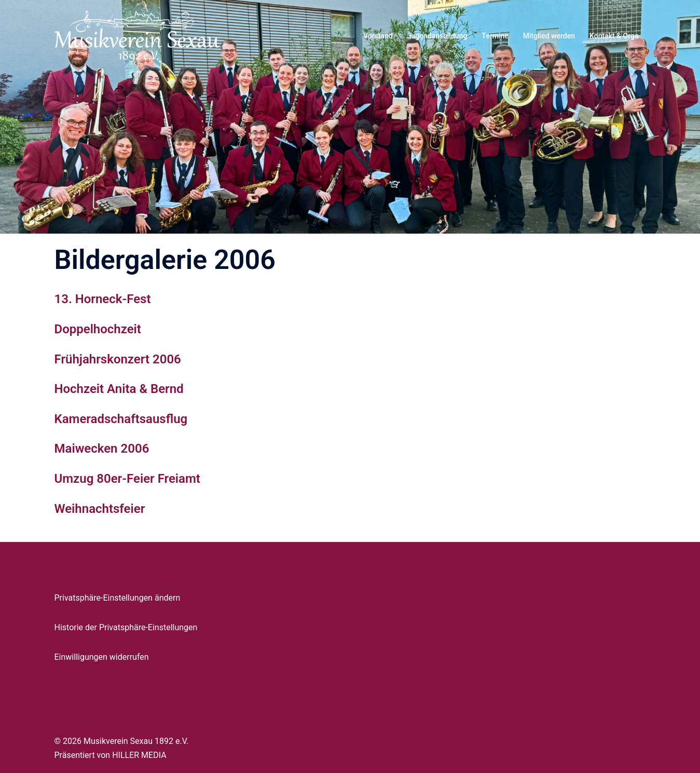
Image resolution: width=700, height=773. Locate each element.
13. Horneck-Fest (103, 299)
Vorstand (378, 36)
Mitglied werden (549, 36)
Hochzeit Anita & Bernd (119, 389)
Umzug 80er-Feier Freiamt (127, 479)
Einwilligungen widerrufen (102, 657)
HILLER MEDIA (139, 755)
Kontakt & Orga (614, 36)
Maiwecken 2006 (102, 449)
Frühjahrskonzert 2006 (118, 359)
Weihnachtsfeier (100, 509)
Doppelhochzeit (98, 329)
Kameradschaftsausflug (121, 419)
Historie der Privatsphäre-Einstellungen (126, 627)
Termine (495, 36)
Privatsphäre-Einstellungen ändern (118, 598)
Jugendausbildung (437, 36)
